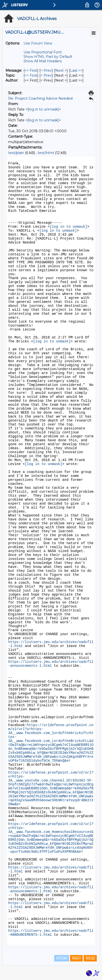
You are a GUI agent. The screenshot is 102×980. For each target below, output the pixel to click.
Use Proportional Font (43, 52)
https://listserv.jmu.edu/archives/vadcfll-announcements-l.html (51, 664)
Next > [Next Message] (61, 70)
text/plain (16, 153)
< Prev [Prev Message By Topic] (46, 75)
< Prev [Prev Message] (46, 70)
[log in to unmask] (43, 109)
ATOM (62, 958)
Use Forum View (38, 43)
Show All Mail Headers (43, 61)
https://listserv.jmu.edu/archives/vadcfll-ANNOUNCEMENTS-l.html (51, 933)
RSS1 (76, 958)
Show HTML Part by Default (48, 57)
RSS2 (90, 958)
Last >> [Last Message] (76, 70)
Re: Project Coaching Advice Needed (40, 98)
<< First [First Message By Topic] (31, 75)
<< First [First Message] (31, 70)
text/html (46, 153)
